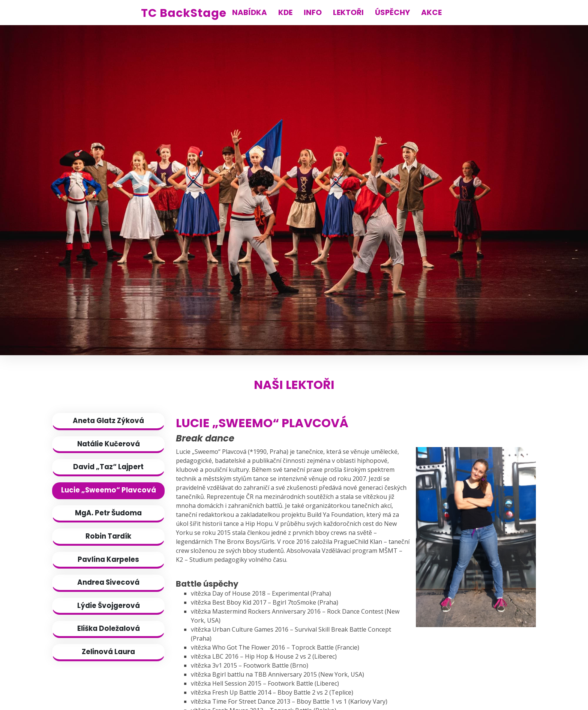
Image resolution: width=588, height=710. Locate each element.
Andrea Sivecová (108, 582)
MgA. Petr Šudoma (108, 513)
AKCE (431, 12)
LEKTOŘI (348, 12)
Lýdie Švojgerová (109, 606)
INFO (313, 12)
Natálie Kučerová (109, 444)
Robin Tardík (108, 536)
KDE (285, 12)
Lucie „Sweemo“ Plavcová (109, 490)
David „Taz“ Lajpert (108, 467)
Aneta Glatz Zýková (108, 421)
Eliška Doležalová (109, 628)
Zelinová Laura (108, 652)
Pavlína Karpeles (108, 559)
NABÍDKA (250, 12)
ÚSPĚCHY (392, 12)
